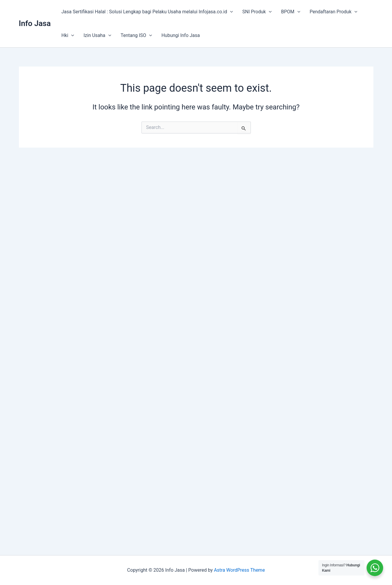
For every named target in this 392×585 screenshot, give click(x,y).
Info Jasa (35, 23)
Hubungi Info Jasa (180, 35)
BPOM (291, 12)
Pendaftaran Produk (333, 12)
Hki (68, 35)
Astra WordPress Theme (239, 570)
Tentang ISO (136, 35)
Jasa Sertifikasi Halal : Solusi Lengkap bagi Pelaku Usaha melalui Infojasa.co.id (147, 12)
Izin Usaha (97, 35)
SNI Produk (257, 12)
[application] (230, 12)
